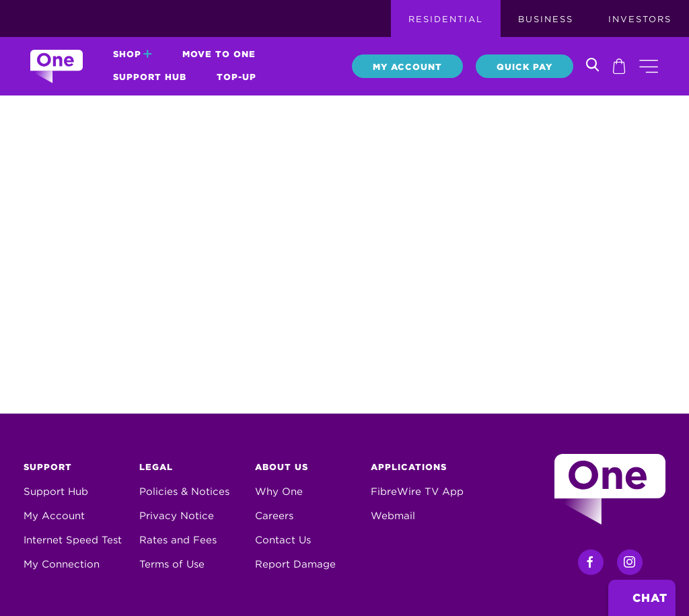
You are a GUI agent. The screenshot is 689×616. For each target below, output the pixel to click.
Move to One (219, 54)
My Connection (62, 564)
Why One (279, 492)
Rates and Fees (178, 540)
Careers (274, 516)
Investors (640, 19)
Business (546, 19)
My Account (407, 67)
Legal (156, 467)
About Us (282, 467)
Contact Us (283, 540)
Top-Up (237, 77)
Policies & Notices (184, 492)
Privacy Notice (177, 516)
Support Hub (150, 77)
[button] (649, 66)
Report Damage (295, 564)
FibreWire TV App (417, 492)
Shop (133, 54)
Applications (409, 467)
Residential (446, 19)
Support (48, 467)
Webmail (393, 516)
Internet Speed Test (73, 540)
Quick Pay (524, 67)
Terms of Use (172, 564)
